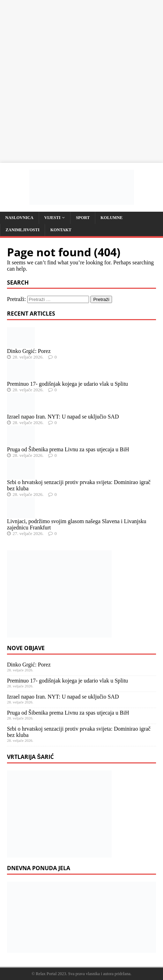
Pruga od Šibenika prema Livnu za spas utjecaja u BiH (68, 449)
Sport (83, 218)
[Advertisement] (81, 81)
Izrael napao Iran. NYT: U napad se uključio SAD (63, 417)
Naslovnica (19, 218)
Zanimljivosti (23, 230)
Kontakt (61, 230)
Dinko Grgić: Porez (29, 351)
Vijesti (53, 218)
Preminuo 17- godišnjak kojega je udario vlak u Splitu (68, 384)
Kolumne (112, 218)
